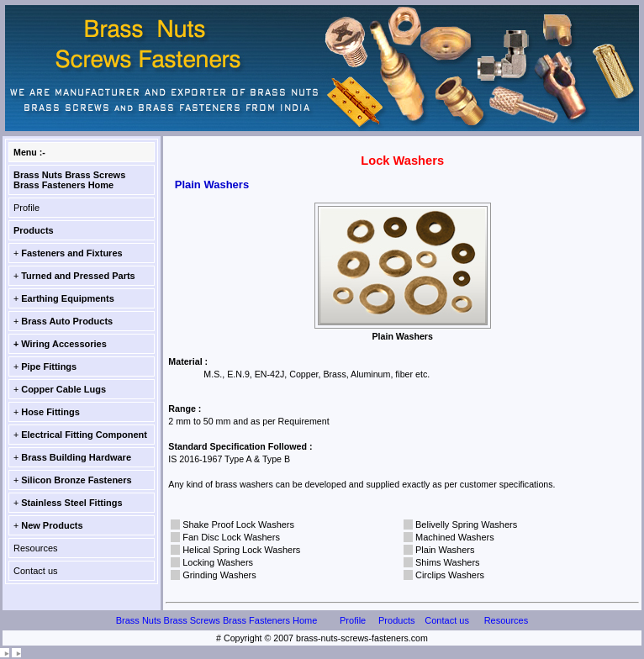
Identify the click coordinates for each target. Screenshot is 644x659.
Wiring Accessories (64, 344)
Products (34, 230)
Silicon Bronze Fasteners (76, 480)
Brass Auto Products (67, 321)
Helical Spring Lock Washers (241, 550)
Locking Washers (218, 562)
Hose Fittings (50, 412)
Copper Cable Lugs (63, 389)
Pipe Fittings (49, 366)
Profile (26, 208)
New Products (52, 525)
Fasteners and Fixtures (71, 253)
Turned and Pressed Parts (78, 276)
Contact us (36, 571)
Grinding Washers (219, 575)
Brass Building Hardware (76, 457)
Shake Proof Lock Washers (238, 525)
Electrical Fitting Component (84, 435)
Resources (36, 548)
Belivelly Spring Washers (466, 525)
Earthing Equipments (68, 298)
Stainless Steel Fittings (71, 503)
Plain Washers (445, 550)
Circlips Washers (450, 575)
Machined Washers (455, 537)
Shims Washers (448, 562)
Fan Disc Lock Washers (231, 537)
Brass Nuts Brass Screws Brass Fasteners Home (69, 180)
